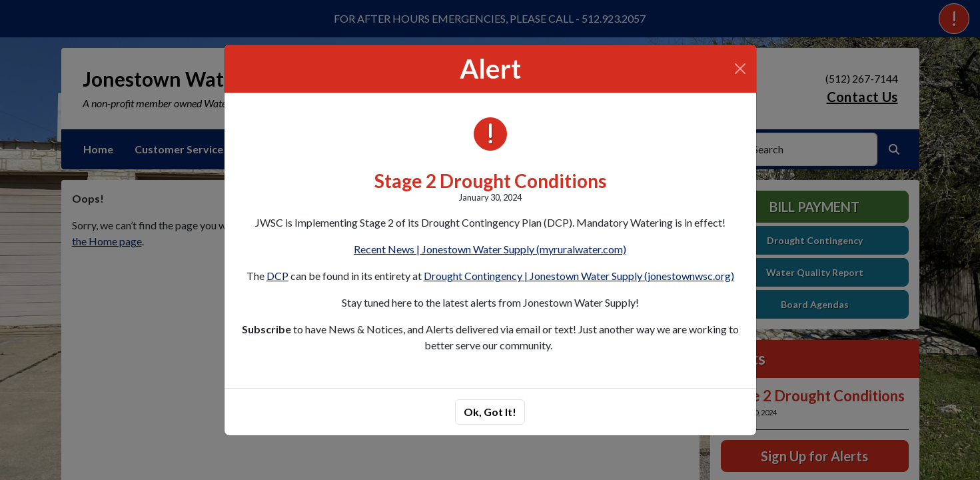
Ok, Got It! (490, 412)
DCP (277, 276)
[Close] (740, 69)
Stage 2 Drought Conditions (490, 181)
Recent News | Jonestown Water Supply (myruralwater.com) (490, 249)
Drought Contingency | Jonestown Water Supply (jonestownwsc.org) (579, 276)
